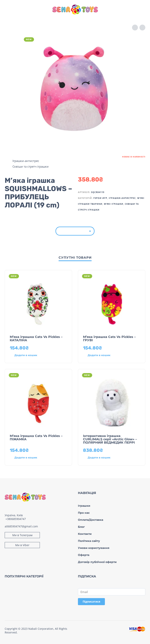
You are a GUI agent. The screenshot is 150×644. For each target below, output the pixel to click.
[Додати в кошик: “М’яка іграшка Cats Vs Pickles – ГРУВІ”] (105, 355)
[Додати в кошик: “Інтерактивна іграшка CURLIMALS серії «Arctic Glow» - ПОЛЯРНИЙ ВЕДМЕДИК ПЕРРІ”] (105, 458)
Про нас (84, 513)
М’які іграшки (114, 204)
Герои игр (100, 198)
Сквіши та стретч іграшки (31, 166)
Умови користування (94, 548)
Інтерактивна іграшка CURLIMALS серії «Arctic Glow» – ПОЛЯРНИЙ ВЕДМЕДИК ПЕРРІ (110, 439)
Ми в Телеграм (22, 535)
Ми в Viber (22, 545)
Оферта (84, 555)
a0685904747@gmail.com (21, 526)
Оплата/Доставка (91, 520)
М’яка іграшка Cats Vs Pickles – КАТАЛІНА (36, 339)
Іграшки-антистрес (26, 161)
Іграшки (84, 506)
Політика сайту (89, 541)
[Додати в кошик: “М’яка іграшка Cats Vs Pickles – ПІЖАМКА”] (31, 458)
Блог (81, 527)
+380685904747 (16, 519)
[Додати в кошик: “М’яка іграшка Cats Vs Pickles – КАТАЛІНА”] (31, 355)
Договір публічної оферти (97, 562)
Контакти (85, 534)
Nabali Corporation (41, 629)
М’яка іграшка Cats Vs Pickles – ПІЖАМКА (36, 438)
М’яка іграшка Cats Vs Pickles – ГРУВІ (109, 339)
